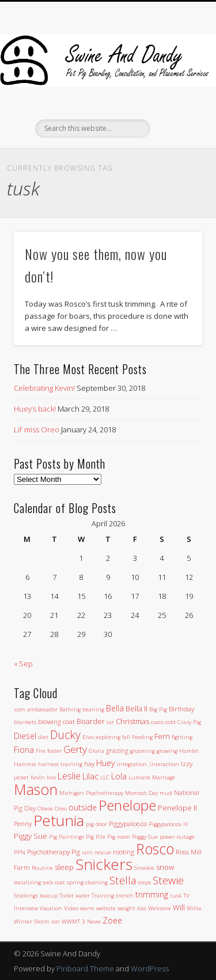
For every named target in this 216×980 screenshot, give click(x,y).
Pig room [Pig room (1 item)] (119, 837)
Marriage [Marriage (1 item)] (164, 777)
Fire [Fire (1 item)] (41, 751)
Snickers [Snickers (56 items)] (104, 864)
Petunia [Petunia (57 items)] (59, 820)
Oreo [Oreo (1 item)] (61, 808)
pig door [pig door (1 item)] (96, 824)
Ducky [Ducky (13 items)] (65, 735)
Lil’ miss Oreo (37, 429)
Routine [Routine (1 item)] (42, 868)
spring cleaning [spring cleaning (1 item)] (87, 882)
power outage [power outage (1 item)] (177, 837)
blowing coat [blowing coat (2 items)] (56, 721)
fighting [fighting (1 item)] (182, 737)
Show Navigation (175, 103)
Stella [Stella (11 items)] (123, 880)
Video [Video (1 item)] (71, 908)
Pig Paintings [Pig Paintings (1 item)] (67, 837)
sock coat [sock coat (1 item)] (54, 882)
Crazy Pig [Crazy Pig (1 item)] (189, 722)
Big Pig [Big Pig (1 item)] (158, 709)
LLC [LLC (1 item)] (105, 777)
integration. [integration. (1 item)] (132, 764)
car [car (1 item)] (110, 722)
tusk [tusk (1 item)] (176, 896)
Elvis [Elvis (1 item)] (88, 737)
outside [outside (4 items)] (83, 807)
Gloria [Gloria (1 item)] (96, 751)
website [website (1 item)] (106, 908)
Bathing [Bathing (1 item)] (70, 709)
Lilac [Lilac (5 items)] (90, 776)
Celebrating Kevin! (44, 388)
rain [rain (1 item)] (87, 852)
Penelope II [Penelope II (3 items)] (177, 808)
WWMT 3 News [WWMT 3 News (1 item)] (81, 921)
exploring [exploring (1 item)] (108, 737)
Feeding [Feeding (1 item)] (142, 737)
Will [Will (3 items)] (179, 907)
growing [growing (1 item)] (167, 751)
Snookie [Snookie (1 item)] (144, 868)
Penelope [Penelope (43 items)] (127, 805)
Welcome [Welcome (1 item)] (160, 908)
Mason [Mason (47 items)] (36, 789)
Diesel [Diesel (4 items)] (25, 736)
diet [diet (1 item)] (43, 737)
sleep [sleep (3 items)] (64, 867)
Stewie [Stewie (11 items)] (168, 880)
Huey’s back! (35, 409)
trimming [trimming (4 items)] (152, 894)
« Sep (23, 664)
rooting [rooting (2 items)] (124, 851)
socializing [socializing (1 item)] (27, 882)
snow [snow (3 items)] (165, 867)
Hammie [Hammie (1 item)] (25, 764)
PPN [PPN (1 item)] (20, 852)
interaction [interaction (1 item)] (164, 764)
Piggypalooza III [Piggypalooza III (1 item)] (168, 824)
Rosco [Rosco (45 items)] (155, 849)
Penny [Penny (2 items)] (23, 823)
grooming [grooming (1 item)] (143, 751)
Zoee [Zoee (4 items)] (112, 920)
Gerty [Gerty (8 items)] (75, 749)
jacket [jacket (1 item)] (21, 777)
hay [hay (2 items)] (89, 763)
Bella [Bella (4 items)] (115, 708)
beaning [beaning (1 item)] (93, 709)
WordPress (150, 968)
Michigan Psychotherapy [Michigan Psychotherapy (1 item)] (91, 793)
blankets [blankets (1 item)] (25, 722)
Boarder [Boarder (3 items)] (91, 721)
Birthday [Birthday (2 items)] (181, 708)
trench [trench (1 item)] (125, 896)
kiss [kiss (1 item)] (51, 777)
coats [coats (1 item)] (157, 722)
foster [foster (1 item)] (54, 751)
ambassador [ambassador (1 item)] (42, 709)
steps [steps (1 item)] (144, 882)
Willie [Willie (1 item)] (194, 908)
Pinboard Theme (85, 968)
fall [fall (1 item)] (126, 737)
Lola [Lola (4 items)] (119, 776)
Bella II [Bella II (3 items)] (137, 708)
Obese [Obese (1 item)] (45, 808)
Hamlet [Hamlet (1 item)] (189, 751)
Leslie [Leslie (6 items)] (69, 776)
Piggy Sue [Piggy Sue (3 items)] (31, 836)
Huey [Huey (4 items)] (106, 763)
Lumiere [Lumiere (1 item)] (139, 777)
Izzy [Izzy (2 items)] (187, 763)
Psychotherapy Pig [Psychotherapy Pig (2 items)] (54, 851)
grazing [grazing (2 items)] (117, 750)
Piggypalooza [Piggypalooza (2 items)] (128, 823)
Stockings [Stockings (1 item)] (26, 896)
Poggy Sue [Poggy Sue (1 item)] (145, 837)
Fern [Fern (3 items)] (162, 736)
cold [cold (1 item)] (170, 722)
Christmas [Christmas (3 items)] (132, 721)
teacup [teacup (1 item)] (49, 896)
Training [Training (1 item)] (103, 896)
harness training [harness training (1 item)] (60, 764)
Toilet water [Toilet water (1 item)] (75, 896)
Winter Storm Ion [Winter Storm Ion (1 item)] (37, 921)
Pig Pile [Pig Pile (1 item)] (96, 837)
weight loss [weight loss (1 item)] (132, 908)
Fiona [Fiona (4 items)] (24, 750)
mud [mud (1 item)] (166, 793)
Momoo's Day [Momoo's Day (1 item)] (141, 793)
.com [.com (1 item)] (20, 709)
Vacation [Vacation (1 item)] (51, 908)
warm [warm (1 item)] (87, 908)
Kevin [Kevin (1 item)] (38, 777)
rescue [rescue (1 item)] (103, 852)
